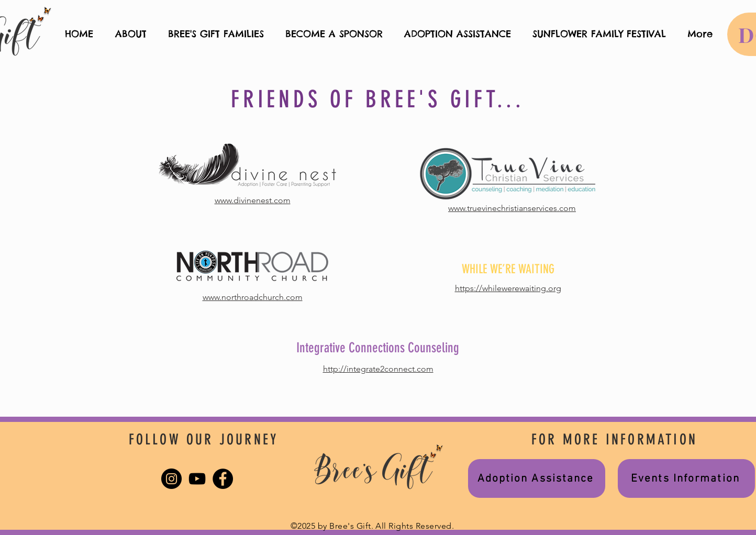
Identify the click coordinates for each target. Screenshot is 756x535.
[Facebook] (223, 479)
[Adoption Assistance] (537, 478)
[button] (216, 34)
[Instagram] (171, 479)
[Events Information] (686, 478)
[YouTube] (197, 479)
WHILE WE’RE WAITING (508, 269)
